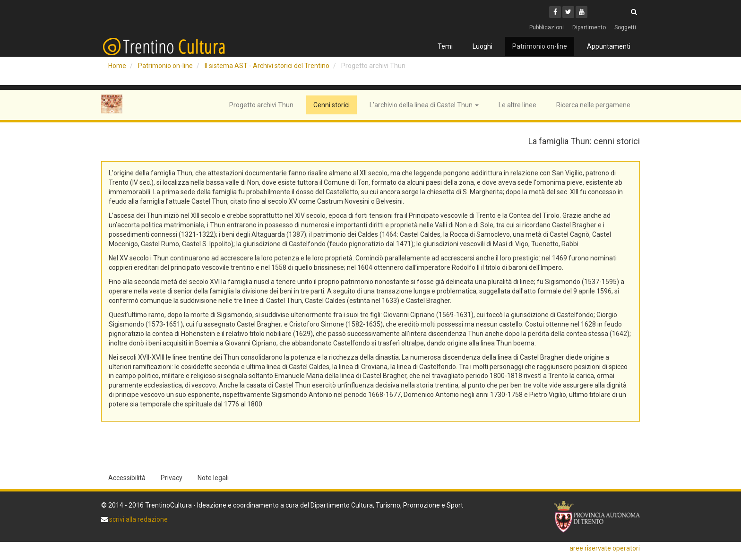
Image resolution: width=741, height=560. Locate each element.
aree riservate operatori (605, 548)
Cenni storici (332, 105)
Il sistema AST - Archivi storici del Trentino (267, 66)
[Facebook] (555, 12)
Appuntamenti (609, 46)
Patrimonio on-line (540, 46)
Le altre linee (517, 105)
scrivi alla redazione (138, 519)
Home (117, 66)
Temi (445, 46)
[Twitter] (568, 12)
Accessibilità (127, 478)
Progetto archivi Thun (261, 105)
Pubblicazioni (547, 27)
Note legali (213, 478)
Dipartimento (589, 27)
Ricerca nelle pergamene (593, 105)
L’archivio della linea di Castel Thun (424, 105)
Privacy (172, 478)
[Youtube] (582, 12)
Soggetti (625, 27)
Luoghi (483, 46)
